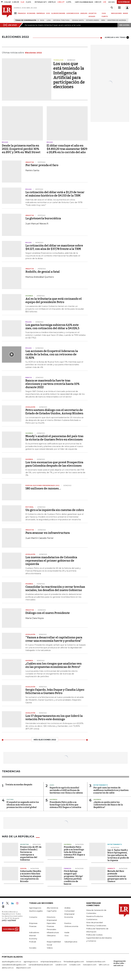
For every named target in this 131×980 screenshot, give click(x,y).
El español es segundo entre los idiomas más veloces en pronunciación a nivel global (23, 805)
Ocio (67, 936)
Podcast (33, 942)
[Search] (112, 8)
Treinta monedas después (19, 785)
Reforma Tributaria (61, 20)
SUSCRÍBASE (124, 2)
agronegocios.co (31, 962)
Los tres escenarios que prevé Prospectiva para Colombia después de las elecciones (54, 464)
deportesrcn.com (23, 968)
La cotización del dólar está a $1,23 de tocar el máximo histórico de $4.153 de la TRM (55, 194)
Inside (67, 932)
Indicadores (34, 932)
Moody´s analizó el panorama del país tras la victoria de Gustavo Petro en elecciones (54, 438)
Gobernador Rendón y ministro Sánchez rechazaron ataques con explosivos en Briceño (31, 876)
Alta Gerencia (52, 908)
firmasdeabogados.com (74, 962)
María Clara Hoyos (35, 618)
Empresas (33, 923)
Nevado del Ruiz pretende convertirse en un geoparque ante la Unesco (117, 876)
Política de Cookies (94, 935)
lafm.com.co (104, 965)
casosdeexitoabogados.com (14, 965)
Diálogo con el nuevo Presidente (48, 613)
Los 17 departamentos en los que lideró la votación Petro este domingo (54, 718)
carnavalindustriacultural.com (41, 965)
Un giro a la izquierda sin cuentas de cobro (55, 510)
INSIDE (125, 13)
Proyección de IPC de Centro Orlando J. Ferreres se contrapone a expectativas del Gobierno (31, 853)
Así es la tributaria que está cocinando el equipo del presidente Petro (54, 300)
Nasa (42, 20)
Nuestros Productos (95, 916)
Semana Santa (78, 20)
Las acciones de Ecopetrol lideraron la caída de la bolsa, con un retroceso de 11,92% (52, 354)
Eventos (68, 923)
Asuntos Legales (36, 911)
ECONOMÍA (31, 13)
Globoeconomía (71, 926)
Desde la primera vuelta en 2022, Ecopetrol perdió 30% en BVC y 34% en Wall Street (21, 149)
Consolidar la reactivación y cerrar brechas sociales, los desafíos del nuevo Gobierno (55, 588)
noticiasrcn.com (90, 965)
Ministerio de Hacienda (117, 20)
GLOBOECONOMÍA (58, 13)
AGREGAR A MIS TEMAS (117, 37)
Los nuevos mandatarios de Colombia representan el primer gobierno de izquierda (51, 561)
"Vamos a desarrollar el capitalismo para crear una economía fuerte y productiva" (54, 639)
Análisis (67, 908)
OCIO (48, 13)
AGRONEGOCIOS (73, 13)
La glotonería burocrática (43, 218)
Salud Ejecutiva (71, 942)
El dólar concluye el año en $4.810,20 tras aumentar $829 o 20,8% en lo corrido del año (67, 149)
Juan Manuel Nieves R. (37, 224)
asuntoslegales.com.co (12, 962)
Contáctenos (92, 919)
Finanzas (33, 926)
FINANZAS (22, 13)
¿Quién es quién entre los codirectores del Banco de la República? (108, 805)
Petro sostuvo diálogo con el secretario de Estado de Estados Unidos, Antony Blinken (54, 412)
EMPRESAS (41, 13)
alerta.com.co (8, 968)
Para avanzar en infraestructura (48, 533)
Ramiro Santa (32, 170)
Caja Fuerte (52, 911)
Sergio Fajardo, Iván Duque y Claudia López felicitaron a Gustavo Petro (55, 691)
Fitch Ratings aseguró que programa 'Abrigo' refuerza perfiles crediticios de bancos (73, 878)
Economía (69, 917)
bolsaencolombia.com (96, 962)
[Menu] (16, 13)
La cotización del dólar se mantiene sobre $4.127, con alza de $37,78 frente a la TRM (54, 247)
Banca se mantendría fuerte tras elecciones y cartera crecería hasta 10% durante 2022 (53, 384)
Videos (50, 948)
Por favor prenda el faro (42, 165)
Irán (103, 20)
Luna (49, 20)
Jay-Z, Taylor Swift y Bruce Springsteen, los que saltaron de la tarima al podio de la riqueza (118, 855)
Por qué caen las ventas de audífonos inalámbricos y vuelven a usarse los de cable (111, 790)
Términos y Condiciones (96, 926)
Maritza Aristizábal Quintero (40, 277)
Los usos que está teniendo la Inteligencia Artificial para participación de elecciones (69, 75)
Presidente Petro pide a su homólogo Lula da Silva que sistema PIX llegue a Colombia (65, 805)
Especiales (51, 923)
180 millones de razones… (43, 488)
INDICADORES (116, 13)
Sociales (33, 948)
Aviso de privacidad (94, 922)
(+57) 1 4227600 (9, 920)
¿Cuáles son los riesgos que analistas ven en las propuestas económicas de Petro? (54, 665)
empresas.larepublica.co (51, 962)
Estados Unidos (92, 20)
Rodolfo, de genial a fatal (43, 272)
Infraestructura (53, 932)
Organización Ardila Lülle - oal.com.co (120, 963)
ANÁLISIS (84, 13)
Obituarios (51, 936)
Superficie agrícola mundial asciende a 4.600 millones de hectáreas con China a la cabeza (66, 790)
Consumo (33, 917)
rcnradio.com (75, 965)
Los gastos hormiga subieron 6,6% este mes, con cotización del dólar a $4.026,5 (52, 327)
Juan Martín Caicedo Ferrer (40, 538)
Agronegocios (35, 908)
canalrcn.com (61, 965)
